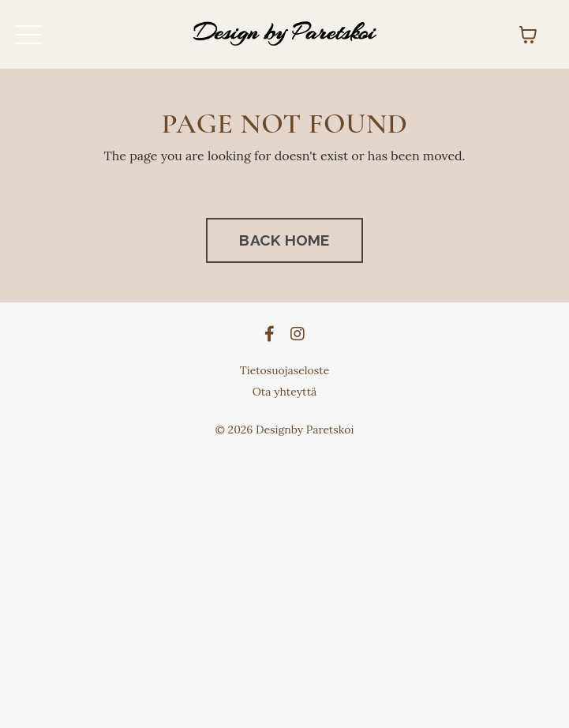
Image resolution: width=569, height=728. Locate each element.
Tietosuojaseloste (284, 370)
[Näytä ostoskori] (528, 35)
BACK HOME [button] (284, 240)
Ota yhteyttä (285, 392)
